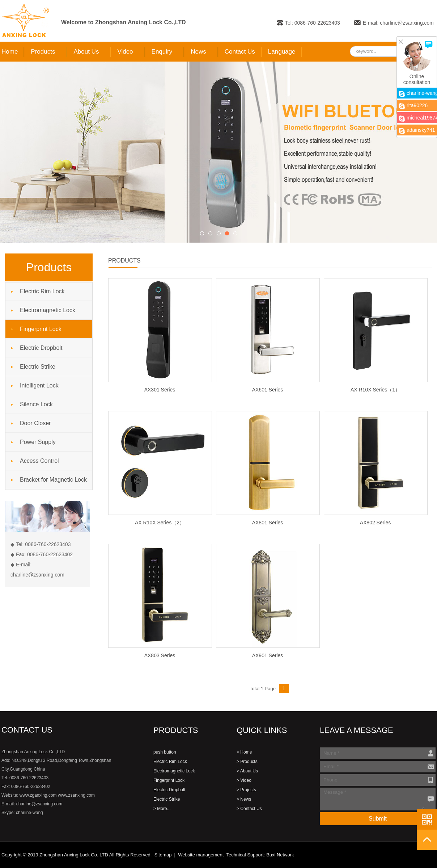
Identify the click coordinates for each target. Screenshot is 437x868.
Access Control (39, 461)
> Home (244, 752)
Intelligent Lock (39, 385)
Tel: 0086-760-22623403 (313, 23)
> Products (247, 762)
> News (244, 799)
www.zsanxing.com (76, 795)
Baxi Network (280, 855)
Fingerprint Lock (41, 329)
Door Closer (35, 423)
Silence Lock (36, 404)
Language (282, 52)
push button (165, 752)
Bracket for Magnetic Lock (53, 480)
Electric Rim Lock (42, 291)
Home (10, 52)
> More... (162, 809)
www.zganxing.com (38, 795)
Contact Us (240, 52)
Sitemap (163, 855)
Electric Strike (38, 367)
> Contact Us (249, 809)
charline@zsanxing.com (37, 575)
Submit (378, 819)
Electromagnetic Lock (48, 310)
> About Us (247, 771)
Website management (201, 855)
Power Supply (38, 442)
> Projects (246, 790)
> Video (244, 780)
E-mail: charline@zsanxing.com (398, 23)
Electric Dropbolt (41, 348)
